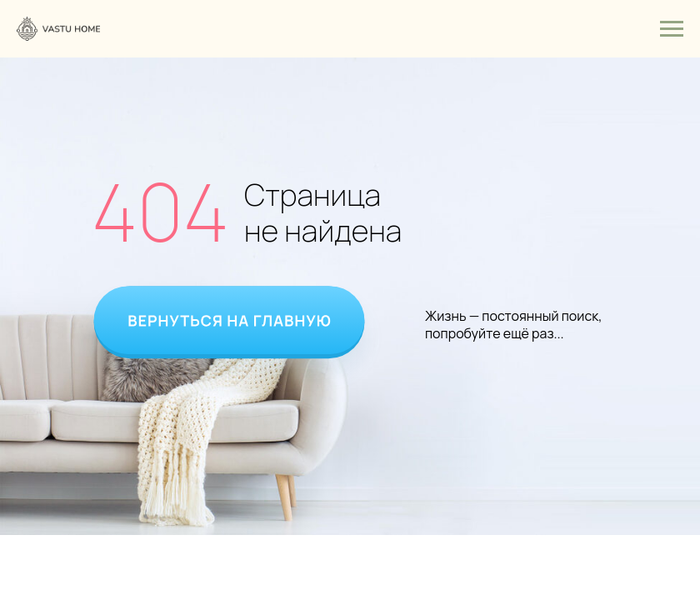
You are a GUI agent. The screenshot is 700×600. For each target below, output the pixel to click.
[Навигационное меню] (672, 29)
